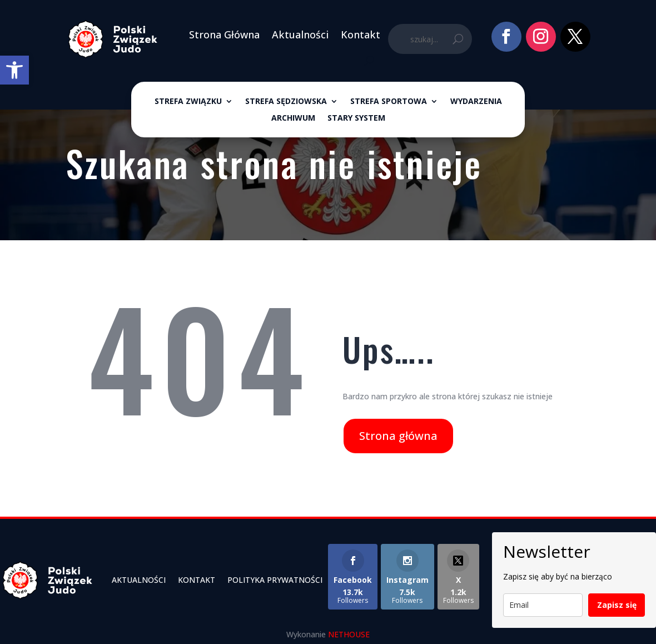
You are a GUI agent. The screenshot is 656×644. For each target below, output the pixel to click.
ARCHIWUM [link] (293, 118)
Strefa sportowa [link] (389, 102)
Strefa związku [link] (188, 102)
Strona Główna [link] (224, 34)
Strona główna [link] (398, 436)
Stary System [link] (356, 118)
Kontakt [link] (361, 34)
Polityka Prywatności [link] (275, 580)
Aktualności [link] (300, 34)
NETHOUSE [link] (349, 634)
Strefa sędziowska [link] (286, 102)
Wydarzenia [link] (476, 102)
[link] (14, 70)
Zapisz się (617, 605)
